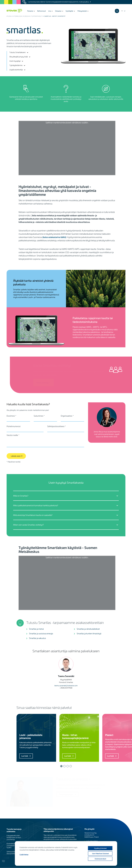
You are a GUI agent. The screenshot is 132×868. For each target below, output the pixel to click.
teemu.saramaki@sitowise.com (66, 685)
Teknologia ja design (22, 16)
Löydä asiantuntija (16, 70)
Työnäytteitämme (16, 65)
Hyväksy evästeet (100, 848)
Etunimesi (11, 416)
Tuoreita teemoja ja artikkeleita (14, 830)
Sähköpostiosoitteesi (56, 426)
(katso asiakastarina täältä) (54, 237)
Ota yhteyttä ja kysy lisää (19, 57)
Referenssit (42, 11)
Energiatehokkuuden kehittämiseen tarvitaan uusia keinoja (14, 837)
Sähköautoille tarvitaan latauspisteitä (14, 853)
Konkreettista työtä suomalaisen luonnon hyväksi (13, 846)
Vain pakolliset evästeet (100, 853)
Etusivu (9, 16)
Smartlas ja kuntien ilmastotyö (89, 633)
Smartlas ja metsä (36, 629)
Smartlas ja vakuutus (37, 638)
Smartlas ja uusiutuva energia (41, 633)
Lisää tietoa (24, 855)
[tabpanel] (38, 738)
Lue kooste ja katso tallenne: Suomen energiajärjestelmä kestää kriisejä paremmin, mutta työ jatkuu (59, 2)
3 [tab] (68, 766)
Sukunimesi (39, 416)
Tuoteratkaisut (37, 16)
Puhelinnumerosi (14, 426)
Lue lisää (25, 756)
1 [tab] (61, 766)
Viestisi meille (12, 435)
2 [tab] (64, 766)
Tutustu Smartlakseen (17, 52)
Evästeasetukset (100, 859)
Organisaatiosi (67, 416)
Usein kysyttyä (15, 61)
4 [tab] (71, 766)
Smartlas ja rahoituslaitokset (88, 629)
